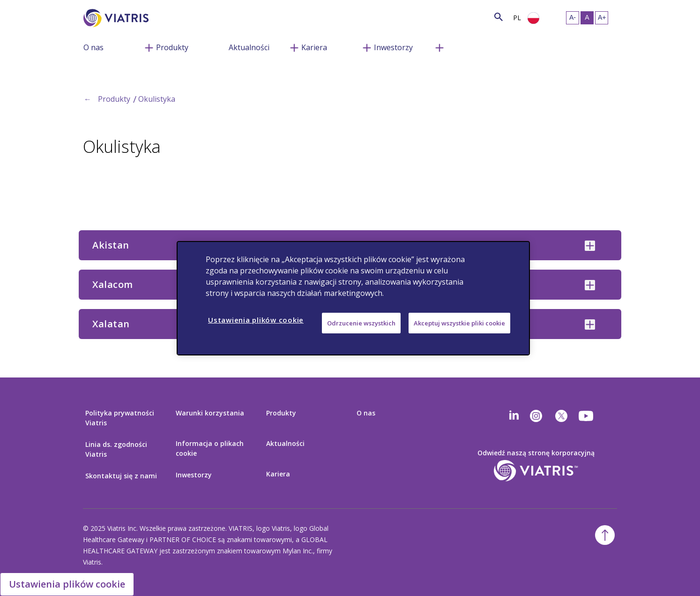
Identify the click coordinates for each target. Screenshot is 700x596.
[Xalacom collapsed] (590, 285)
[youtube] (587, 416)
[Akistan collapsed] (590, 246)
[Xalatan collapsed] (590, 324)
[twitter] (561, 416)
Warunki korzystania (210, 413)
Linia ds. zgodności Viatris (116, 449)
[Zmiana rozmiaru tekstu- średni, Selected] (587, 18)
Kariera (314, 47)
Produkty (172, 47)
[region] (353, 298)
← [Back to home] (88, 99)
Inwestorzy (393, 47)
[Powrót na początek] (605, 535)
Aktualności (249, 47)
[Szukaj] (499, 17)
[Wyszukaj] (166, 17)
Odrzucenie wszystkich (361, 323)
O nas (93, 47)
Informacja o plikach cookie (210, 448)
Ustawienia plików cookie (67, 584)
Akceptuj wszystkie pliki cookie (459, 323)
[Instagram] (536, 416)
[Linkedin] (514, 416)
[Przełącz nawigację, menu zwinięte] (149, 47)
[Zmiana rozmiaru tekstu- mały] (573, 18)
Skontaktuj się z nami (121, 476)
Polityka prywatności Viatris (120, 418)
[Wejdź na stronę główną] (118, 18)
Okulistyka (157, 99)
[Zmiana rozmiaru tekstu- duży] (602, 18)
